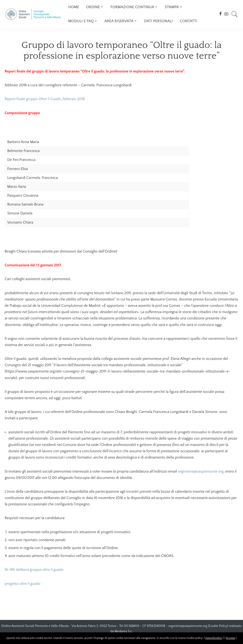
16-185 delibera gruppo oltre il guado (34, 570)
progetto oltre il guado (23, 584)
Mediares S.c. (124, 631)
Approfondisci (214, 638)
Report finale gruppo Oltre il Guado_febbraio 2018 (45, 99)
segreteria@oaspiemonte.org (201, 471)
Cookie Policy (218, 626)
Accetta (230, 638)
